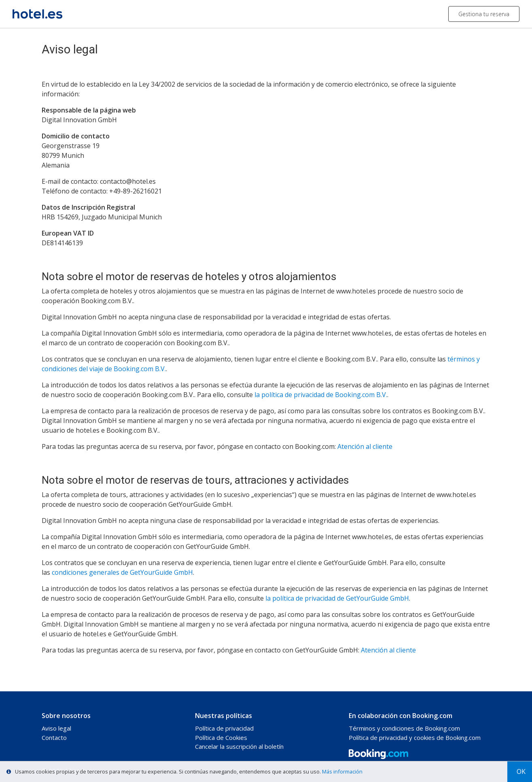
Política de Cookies (221, 737)
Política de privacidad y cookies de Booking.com (415, 737)
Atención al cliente (365, 446)
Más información (342, 771)
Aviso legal (56, 728)
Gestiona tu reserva (484, 14)
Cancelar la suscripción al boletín (239, 746)
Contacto (54, 737)
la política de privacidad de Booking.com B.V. (321, 395)
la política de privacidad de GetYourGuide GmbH (337, 598)
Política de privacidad (224, 728)
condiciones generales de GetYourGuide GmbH (122, 572)
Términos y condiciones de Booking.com (404, 728)
